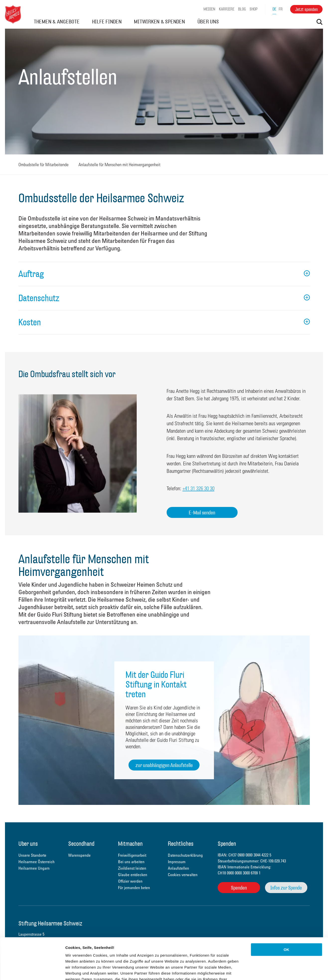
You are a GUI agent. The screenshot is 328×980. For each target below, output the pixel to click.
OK (287, 908)
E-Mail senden (202, 513)
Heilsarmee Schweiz (13, 14)
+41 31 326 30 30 (198, 488)
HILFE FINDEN (107, 22)
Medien (209, 9)
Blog (242, 9)
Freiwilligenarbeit (132, 855)
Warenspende (79, 855)
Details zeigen (265, 970)
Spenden (239, 888)
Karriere (227, 9)
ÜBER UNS (208, 22)
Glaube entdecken (133, 875)
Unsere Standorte (32, 855)
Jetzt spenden (306, 9)
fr (281, 9)
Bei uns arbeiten (131, 862)
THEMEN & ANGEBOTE (57, 22)
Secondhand (81, 844)
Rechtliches (181, 844)
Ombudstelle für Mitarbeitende (43, 164)
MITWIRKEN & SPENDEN (159, 22)
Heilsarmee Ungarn (34, 868)
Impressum (177, 862)
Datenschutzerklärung (86, 950)
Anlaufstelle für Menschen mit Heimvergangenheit (119, 164)
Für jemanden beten (134, 888)
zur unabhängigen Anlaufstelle (164, 765)
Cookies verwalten (183, 875)
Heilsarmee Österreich (36, 862)
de (274, 9)
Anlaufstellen (178, 868)
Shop (254, 9)
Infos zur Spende (286, 888)
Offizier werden (130, 881)
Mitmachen (130, 844)
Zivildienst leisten (132, 868)
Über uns (28, 844)
